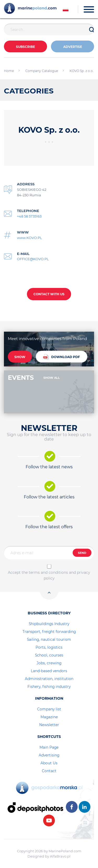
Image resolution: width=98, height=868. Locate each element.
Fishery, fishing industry (49, 687)
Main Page (49, 747)
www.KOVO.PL (30, 238)
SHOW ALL (52, 378)
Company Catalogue (42, 71)
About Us (49, 763)
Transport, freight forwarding (49, 632)
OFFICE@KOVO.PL (33, 259)
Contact (49, 771)
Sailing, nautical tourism (49, 639)
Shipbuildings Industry (49, 624)
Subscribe (25, 47)
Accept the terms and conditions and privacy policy (49, 575)
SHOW (20, 357)
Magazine (49, 717)
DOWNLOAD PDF (62, 357)
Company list (49, 709)
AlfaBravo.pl (60, 856)
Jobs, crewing (49, 663)
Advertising (49, 755)
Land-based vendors (49, 671)
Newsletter (49, 725)
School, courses (49, 655)
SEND (82, 553)
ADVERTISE (73, 47)
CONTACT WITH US (49, 294)
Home (9, 71)
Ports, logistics (49, 647)
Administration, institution (49, 679)
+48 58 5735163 (29, 216)
